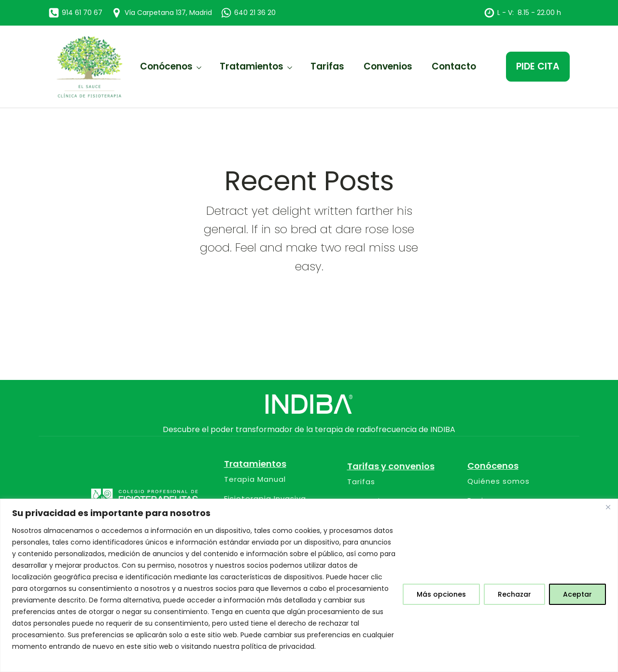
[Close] (608, 507)
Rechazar (514, 594)
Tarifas (327, 66)
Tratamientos (252, 66)
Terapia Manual (255, 480)
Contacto (454, 66)
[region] (309, 585)
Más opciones (441, 594)
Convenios (388, 66)
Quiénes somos (499, 482)
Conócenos (166, 66)
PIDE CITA (538, 66)
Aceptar (577, 594)
